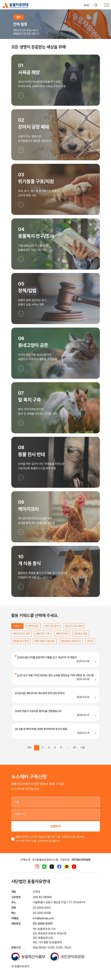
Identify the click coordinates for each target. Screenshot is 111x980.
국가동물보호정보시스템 (45, 860)
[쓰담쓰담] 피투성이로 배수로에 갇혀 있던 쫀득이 (40, 693)
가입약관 (65, 860)
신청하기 (56, 826)
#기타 (90, 641)
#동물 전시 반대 (21, 641)
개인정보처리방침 (81, 860)
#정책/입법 (33, 626)
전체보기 (17, 626)
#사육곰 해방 (81, 634)
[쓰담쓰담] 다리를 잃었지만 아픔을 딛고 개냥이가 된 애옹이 (46, 657)
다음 (83, 748)
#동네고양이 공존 (22, 634)
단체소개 (25, 860)
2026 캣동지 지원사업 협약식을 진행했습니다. (38, 711)
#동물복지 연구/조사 (71, 641)
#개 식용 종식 (52, 626)
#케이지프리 (62, 634)
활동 (19, 17)
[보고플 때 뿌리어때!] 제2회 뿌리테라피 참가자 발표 (41, 729)
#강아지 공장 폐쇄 (74, 626)
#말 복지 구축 (43, 634)
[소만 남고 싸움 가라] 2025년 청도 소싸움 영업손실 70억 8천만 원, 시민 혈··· (55, 675)
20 (75, 748)
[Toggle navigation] (107, 5)
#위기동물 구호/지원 (45, 641)
